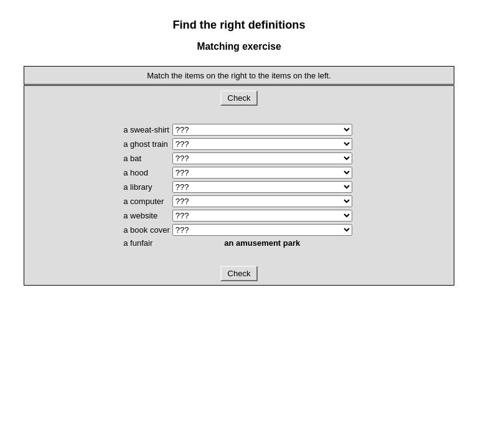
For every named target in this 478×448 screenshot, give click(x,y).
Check (239, 98)
